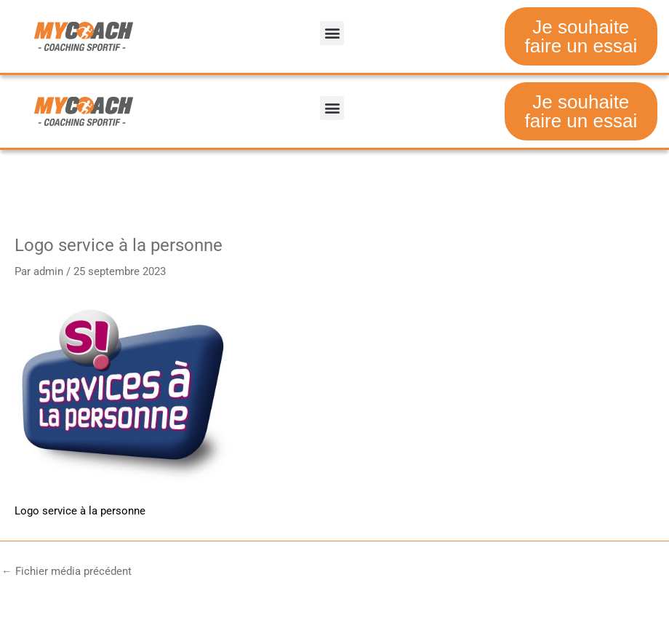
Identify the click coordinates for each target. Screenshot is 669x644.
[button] (332, 33)
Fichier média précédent (67, 572)
